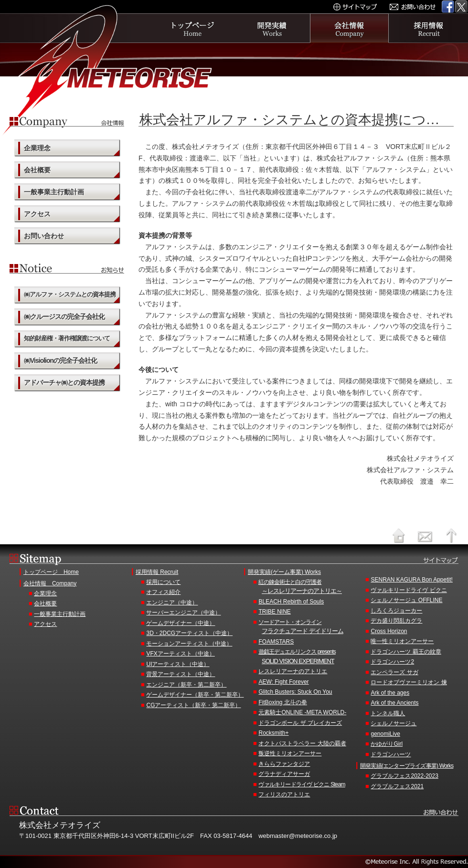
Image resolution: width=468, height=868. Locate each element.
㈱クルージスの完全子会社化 (64, 317)
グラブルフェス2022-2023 (404, 776)
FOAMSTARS (276, 642)
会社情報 (349, 28)
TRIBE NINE (274, 612)
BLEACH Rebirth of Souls (291, 602)
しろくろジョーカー (396, 611)
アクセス (37, 214)
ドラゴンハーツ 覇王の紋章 (406, 652)
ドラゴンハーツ (391, 754)
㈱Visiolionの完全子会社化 (60, 360)
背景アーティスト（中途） (181, 674)
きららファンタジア (284, 764)
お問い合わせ (44, 236)
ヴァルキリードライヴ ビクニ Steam (302, 784)
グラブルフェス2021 (397, 786)
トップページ (192, 28)
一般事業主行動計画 (54, 192)
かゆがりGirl (387, 744)
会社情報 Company (50, 583)
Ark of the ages (390, 693)
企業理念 (37, 148)
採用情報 (429, 28)
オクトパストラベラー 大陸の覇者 (302, 743)
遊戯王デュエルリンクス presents (309, 657)
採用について (163, 582)
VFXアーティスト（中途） (180, 654)
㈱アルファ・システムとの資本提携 (70, 295)
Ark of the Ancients (394, 703)
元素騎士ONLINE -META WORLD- (302, 712)
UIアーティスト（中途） (178, 664)
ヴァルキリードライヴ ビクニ (409, 590)
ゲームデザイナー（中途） (181, 623)
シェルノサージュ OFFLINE (406, 600)
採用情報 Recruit (157, 572)
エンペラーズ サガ (394, 672)
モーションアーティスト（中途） (189, 644)
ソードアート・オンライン (309, 627)
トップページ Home (51, 572)
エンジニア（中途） (172, 603)
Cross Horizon (389, 631)
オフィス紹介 (163, 592)
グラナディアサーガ (284, 774)
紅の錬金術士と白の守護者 (309, 587)
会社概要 (37, 170)
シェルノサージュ (394, 723)
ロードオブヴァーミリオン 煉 (409, 682)
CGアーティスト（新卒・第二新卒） (193, 705)
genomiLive (385, 734)
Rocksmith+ (273, 733)
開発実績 (271, 28)
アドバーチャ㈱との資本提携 (64, 382)
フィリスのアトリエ (284, 794)
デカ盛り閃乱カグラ (396, 621)
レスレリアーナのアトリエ (293, 671)
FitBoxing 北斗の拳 (282, 702)
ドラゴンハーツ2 (392, 662)
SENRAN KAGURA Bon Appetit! (411, 580)
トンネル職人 (388, 713)
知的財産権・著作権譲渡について (67, 339)
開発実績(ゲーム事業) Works (284, 572)
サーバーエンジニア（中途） (183, 613)
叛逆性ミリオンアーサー (290, 753)
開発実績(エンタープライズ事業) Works (407, 766)
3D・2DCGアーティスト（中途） (189, 633)
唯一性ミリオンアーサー (402, 641)
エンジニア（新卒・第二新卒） (186, 685)
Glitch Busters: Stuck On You (295, 692)
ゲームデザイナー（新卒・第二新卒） (195, 695)
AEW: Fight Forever (283, 682)
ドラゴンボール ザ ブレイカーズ (300, 723)
